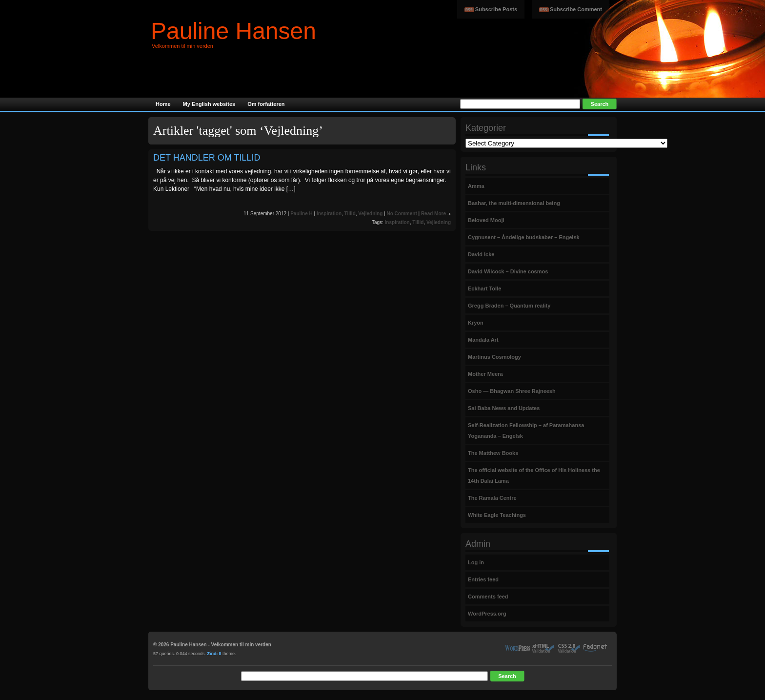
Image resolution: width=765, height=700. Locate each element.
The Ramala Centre (492, 498)
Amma (476, 186)
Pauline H (302, 214)
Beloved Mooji (486, 220)
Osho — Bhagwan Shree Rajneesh (512, 391)
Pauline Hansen (233, 31)
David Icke (481, 254)
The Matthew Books (493, 453)
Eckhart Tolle (484, 288)
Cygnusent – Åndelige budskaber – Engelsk (524, 237)
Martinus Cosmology (494, 357)
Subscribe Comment (576, 9)
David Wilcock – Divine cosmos (508, 271)
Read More (433, 214)
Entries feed (483, 579)
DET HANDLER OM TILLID (207, 158)
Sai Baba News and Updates (504, 408)
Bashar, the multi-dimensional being (514, 203)
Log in (476, 562)
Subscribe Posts (496, 9)
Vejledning (370, 214)
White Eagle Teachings (497, 515)
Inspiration (329, 214)
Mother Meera (485, 374)
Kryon (476, 323)
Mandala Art (483, 340)
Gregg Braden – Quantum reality (509, 306)
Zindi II (214, 654)
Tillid (350, 214)
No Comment (402, 214)
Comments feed (488, 597)
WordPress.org (487, 614)
